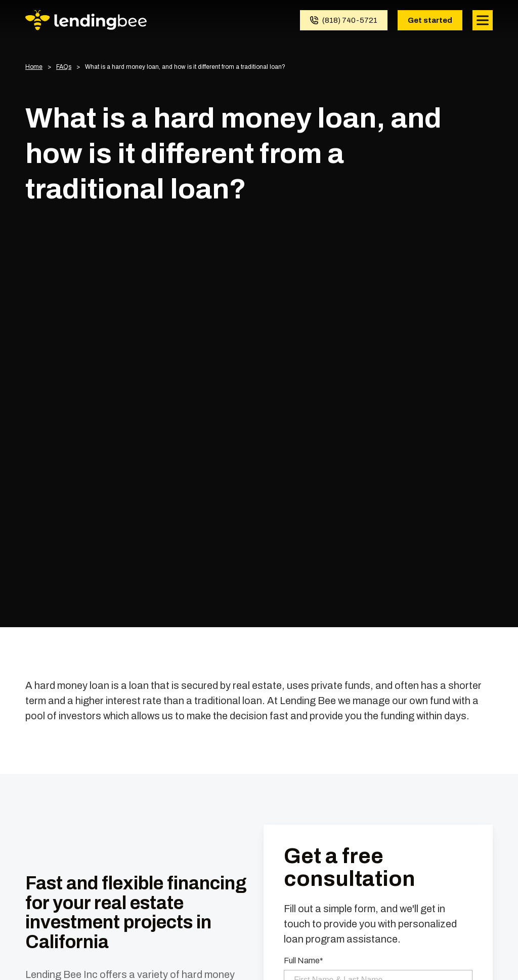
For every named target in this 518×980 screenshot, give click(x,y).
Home (34, 67)
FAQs (64, 67)
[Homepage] (86, 20)
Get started (430, 20)
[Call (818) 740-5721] (344, 20)
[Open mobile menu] (483, 20)
